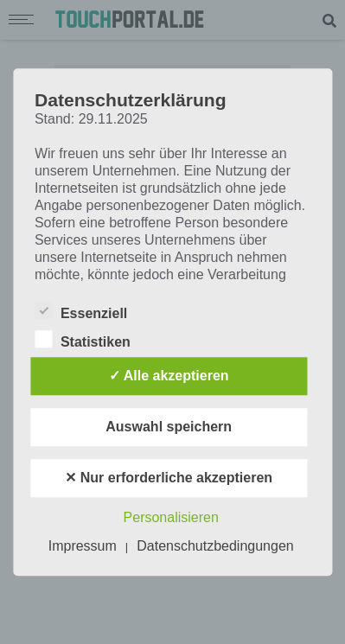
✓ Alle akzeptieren (169, 376)
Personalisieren (171, 517)
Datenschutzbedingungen (215, 546)
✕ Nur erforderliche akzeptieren (169, 478)
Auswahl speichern (169, 427)
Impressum (83, 546)
